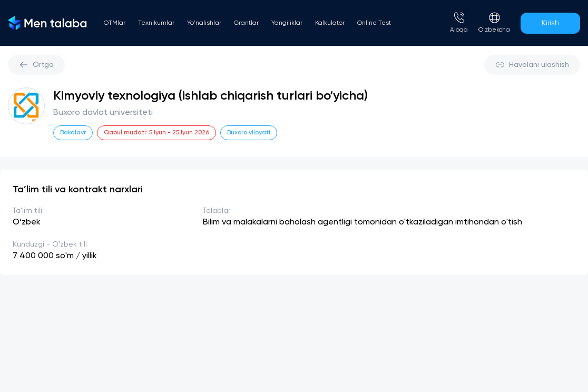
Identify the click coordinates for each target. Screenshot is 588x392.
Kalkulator (330, 23)
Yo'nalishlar (204, 23)
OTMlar (115, 23)
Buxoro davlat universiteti (103, 113)
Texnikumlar (156, 23)
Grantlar (246, 23)
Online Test (374, 23)
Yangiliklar (287, 23)
